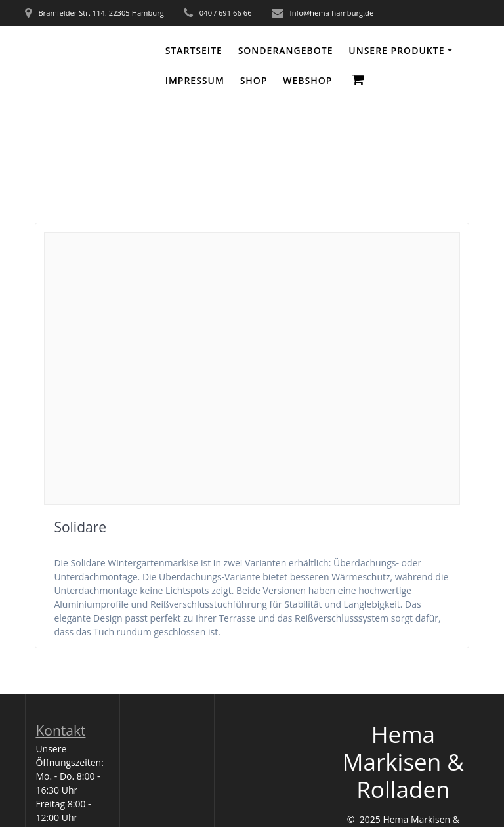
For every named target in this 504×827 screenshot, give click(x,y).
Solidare (80, 527)
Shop (254, 80)
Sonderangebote (286, 50)
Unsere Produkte (396, 50)
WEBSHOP (307, 80)
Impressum (195, 80)
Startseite (194, 50)
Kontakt (60, 731)
